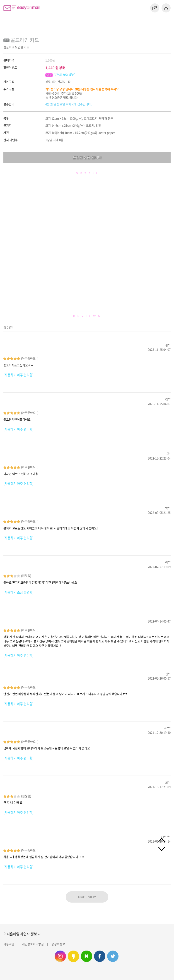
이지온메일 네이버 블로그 (87, 956)
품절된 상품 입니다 (87, 157)
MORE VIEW (87, 897)
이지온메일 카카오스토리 (73, 956)
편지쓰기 (155, 8)
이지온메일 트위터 (113, 956)
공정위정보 (58, 944)
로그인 (166, 8)
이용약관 (9, 944)
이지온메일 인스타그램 (60, 956)
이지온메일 (22, 8)
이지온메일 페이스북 (100, 956)
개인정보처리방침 (33, 944)
